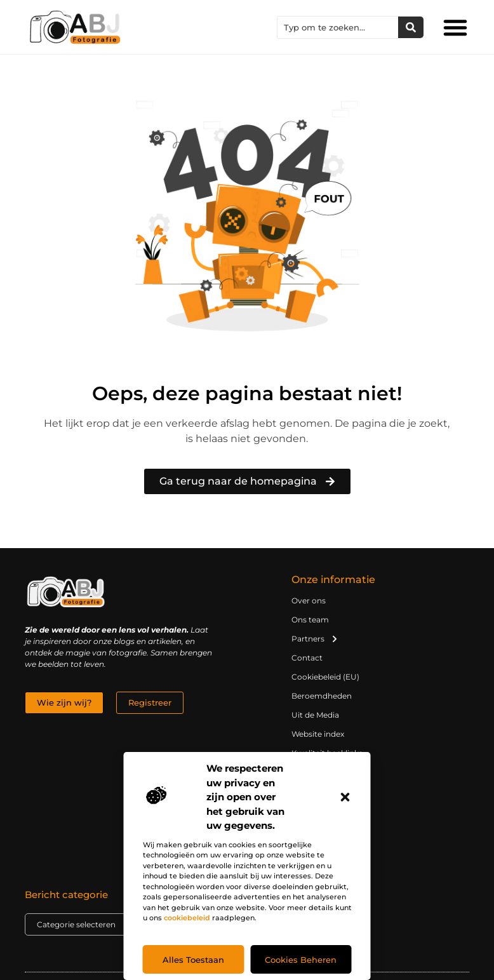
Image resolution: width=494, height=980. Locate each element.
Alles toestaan (193, 960)
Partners (315, 639)
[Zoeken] (411, 27)
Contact (307, 658)
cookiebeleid (187, 918)
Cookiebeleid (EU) (325, 677)
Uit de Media (315, 715)
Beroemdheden (322, 696)
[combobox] (338, 27)
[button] (345, 797)
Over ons (309, 601)
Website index (318, 734)
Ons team (310, 620)
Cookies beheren (301, 960)
